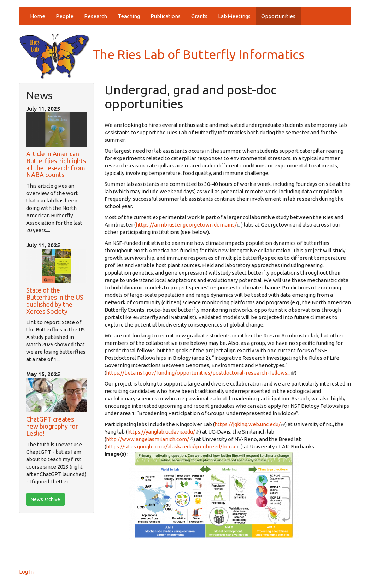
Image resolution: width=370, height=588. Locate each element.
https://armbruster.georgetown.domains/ (188, 225)
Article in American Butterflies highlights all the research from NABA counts (56, 164)
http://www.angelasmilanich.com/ (150, 439)
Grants (199, 16)
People (65, 16)
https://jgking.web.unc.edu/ (250, 424)
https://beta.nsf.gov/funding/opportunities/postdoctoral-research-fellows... (200, 373)
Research (96, 16)
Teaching (129, 16)
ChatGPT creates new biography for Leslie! (52, 426)
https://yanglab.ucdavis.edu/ (163, 432)
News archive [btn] (45, 499)
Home (38, 16)
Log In (26, 572)
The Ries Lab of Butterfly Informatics (162, 54)
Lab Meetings (234, 16)
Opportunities (278, 16)
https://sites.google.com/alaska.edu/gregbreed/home (174, 446)
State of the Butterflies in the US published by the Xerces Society (55, 301)
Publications (166, 16)
